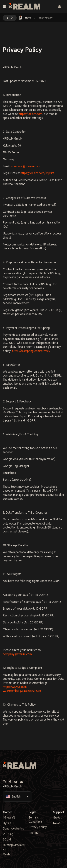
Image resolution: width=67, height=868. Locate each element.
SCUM (7, 839)
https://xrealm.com (30, 114)
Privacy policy (38, 827)
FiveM (7, 854)
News (57, 823)
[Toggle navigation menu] (4, 7)
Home (26, 18)
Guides (57, 818)
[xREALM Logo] (24, 7)
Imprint (33, 833)
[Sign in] (59, 7)
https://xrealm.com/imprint (37, 173)
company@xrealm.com (26, 166)
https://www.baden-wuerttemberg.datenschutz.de (22, 689)
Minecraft (9, 818)
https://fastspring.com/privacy (31, 351)
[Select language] (20, 797)
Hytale (7, 823)
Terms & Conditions (36, 820)
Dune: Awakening (13, 829)
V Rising (8, 834)
